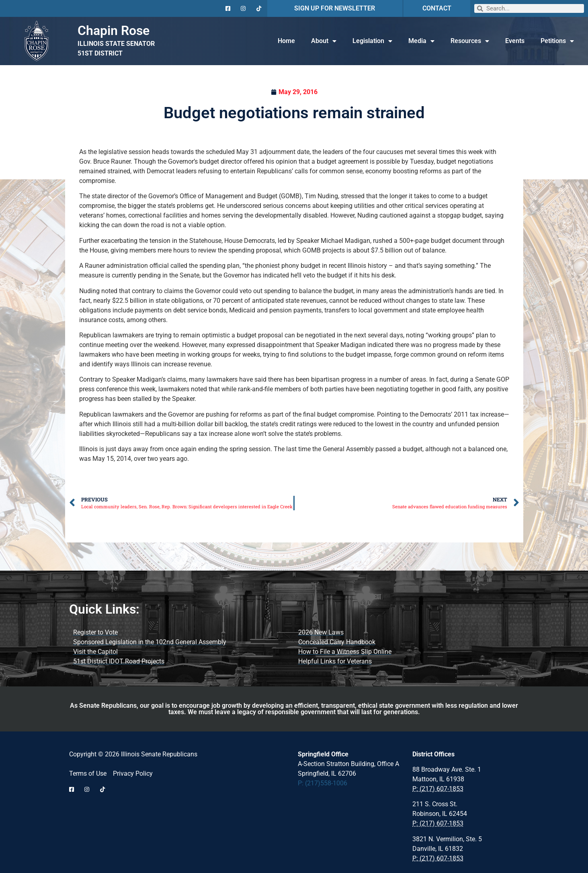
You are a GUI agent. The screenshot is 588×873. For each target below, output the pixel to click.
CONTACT (437, 8)
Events (515, 41)
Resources (470, 41)
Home (286, 41)
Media (421, 41)
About (324, 41)
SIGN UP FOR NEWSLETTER (335, 8)
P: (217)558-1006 (323, 783)
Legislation (372, 41)
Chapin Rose (114, 31)
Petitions (557, 41)
